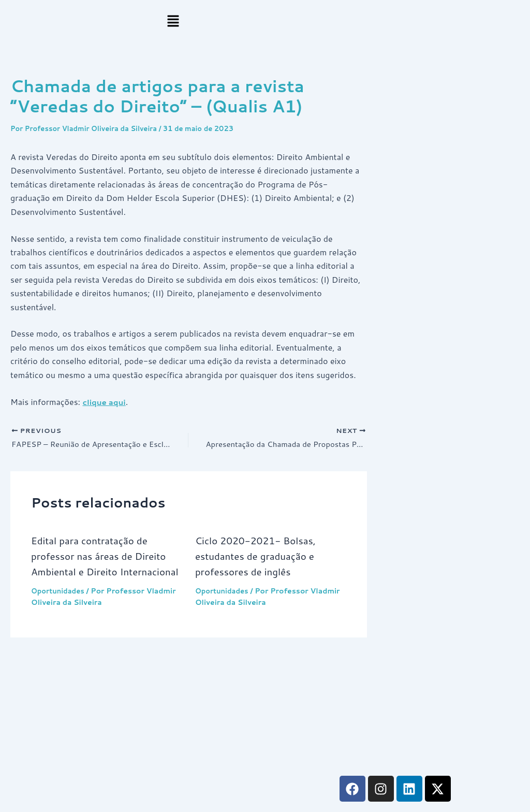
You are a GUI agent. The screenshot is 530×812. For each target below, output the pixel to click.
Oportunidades (60, 608)
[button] (173, 21)
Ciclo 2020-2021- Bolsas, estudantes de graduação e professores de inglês (260, 557)
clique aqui (105, 402)
